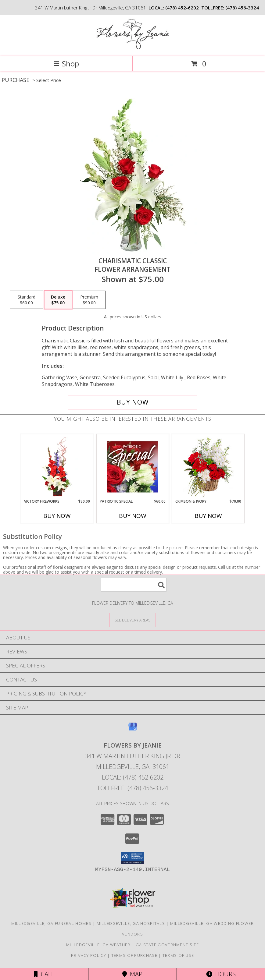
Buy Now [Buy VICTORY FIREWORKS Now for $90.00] (57, 516)
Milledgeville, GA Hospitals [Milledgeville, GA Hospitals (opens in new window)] (131, 923)
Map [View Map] (132, 974)
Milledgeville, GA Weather (98, 945)
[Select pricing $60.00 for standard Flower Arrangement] (27, 300)
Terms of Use (178, 955)
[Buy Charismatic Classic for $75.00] (132, 402)
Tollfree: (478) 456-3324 (132, 788)
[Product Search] (134, 585)
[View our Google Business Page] (133, 729)
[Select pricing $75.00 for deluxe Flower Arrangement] (58, 300)
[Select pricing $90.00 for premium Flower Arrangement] (89, 300)
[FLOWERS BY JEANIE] (133, 48)
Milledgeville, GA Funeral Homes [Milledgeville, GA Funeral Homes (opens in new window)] (51, 923)
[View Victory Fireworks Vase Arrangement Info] (57, 467)
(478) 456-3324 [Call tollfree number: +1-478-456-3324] (242, 8)
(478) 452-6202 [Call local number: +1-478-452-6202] (182, 8)
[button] (132, 858)
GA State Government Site (167, 945)
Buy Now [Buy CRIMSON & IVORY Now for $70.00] (208, 516)
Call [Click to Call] (44, 974)
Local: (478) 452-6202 (133, 777)
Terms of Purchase (134, 955)
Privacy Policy (89, 955)
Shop (66, 64)
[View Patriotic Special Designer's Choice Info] (132, 467)
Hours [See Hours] (221, 974)
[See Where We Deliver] (133, 620)
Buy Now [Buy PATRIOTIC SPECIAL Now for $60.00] (133, 516)
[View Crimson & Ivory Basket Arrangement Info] (208, 467)
